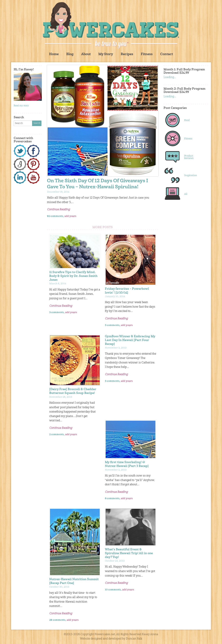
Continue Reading (58, 210)
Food (187, 120)
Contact (167, 54)
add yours (70, 216)
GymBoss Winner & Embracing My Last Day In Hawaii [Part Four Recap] (130, 340)
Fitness (147, 54)
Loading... (170, 77)
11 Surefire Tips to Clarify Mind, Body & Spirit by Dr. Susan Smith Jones (73, 276)
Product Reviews (189, 157)
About (86, 54)
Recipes (127, 54)
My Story (106, 54)
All (186, 194)
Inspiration (191, 175)
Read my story (21, 106)
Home (54, 54)
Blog (70, 54)
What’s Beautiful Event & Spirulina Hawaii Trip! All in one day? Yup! (129, 553)
